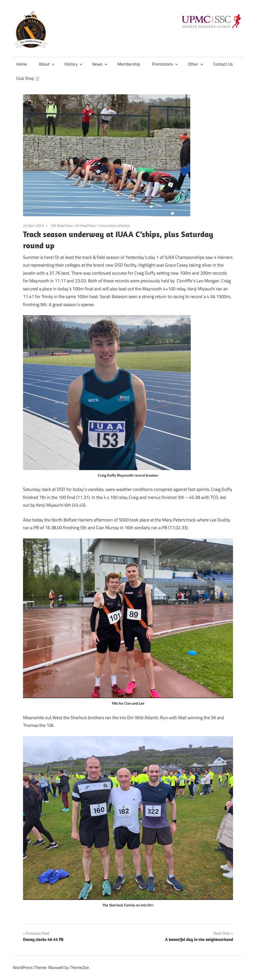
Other (196, 64)
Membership (129, 64)
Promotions (165, 64)
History (73, 64)
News (100, 64)
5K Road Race (86, 225)
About (47, 64)
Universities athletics (114, 225)
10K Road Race (61, 225)
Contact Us (223, 64)
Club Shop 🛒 (28, 78)
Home (22, 64)
